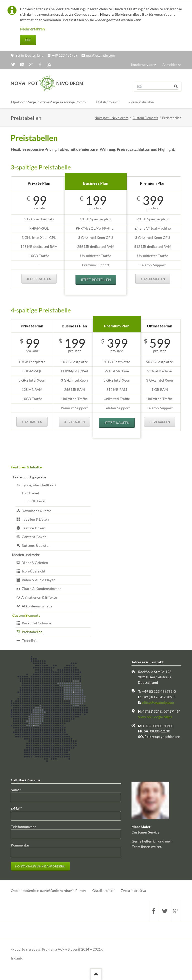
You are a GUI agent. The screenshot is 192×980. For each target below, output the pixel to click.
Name (19, 790)
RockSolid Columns (37, 623)
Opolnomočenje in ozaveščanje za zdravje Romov (48, 891)
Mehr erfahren (32, 29)
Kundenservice (142, 65)
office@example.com (158, 702)
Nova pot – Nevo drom (111, 118)
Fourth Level (35, 501)
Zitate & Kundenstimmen (42, 589)
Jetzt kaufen (32, 422)
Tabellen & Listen (35, 519)
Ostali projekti (103, 891)
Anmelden (170, 65)
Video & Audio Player (38, 580)
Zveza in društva (133, 891)
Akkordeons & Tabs (37, 606)
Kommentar (20, 845)
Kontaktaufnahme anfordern (40, 866)
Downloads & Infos (37, 511)
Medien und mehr (26, 555)
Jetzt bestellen (39, 279)
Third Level (30, 493)
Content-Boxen (34, 537)
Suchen (176, 87)
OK (28, 40)
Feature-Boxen (33, 528)
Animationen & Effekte (39, 597)
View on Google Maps (155, 717)
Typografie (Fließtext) (39, 485)
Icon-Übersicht (34, 571)
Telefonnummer (23, 827)
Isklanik (17, 958)
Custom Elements (145, 118)
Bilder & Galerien (35, 563)
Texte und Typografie (29, 477)
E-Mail (19, 808)
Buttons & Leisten (36, 545)
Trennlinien (31, 640)
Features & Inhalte (26, 467)
